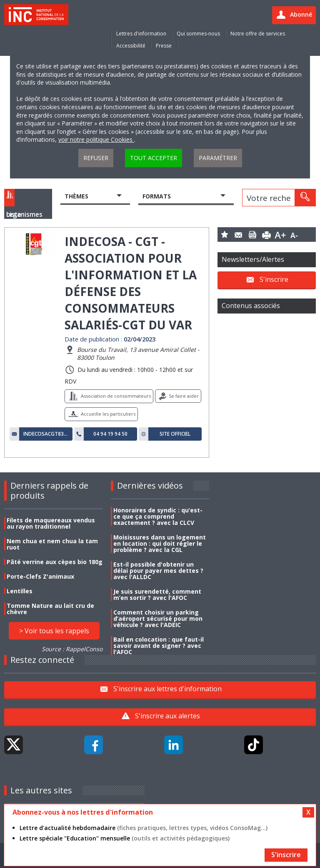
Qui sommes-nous (198, 34)
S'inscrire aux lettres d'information (167, 689)
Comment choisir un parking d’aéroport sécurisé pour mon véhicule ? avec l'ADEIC (158, 618)
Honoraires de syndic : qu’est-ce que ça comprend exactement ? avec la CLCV (158, 516)
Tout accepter (154, 158)
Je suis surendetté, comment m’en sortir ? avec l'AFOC (157, 595)
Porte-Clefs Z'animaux (40, 576)
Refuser (96, 158)
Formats (157, 196)
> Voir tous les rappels (54, 631)
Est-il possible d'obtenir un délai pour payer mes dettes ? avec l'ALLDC (158, 571)
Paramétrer (218, 158)
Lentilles (20, 591)
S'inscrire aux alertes (167, 716)
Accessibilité (131, 46)
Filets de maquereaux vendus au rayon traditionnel (51, 523)
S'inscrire (274, 279)
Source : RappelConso (72, 649)
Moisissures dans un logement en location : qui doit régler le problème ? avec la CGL (160, 543)
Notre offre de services (258, 34)
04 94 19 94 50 (110, 434)
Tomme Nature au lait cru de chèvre (50, 609)
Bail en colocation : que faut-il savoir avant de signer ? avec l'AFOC (159, 646)
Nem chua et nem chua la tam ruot (52, 544)
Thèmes (76, 196)
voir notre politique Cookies (96, 139)
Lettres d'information (141, 34)
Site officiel (175, 434)
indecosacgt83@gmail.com (46, 434)
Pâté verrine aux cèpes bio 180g (55, 562)
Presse (164, 46)
